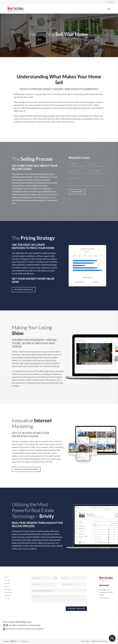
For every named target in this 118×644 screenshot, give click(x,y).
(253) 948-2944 (104, 598)
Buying (7, 583)
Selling (7, 586)
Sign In (110, 2)
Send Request (77, 192)
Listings (7, 580)
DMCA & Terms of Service (100, 641)
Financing (8, 589)
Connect (7, 598)
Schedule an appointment (26, 469)
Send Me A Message (76, 609)
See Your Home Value (24, 290)
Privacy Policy (85, 641)
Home (6, 577)
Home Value (8, 592)
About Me (8, 595)
